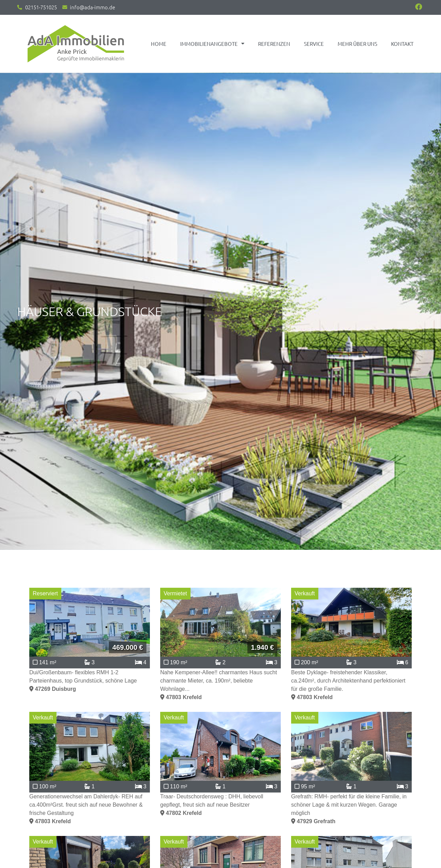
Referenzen (274, 44)
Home (159, 44)
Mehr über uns (357, 44)
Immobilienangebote (212, 44)
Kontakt (402, 44)
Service (314, 44)
